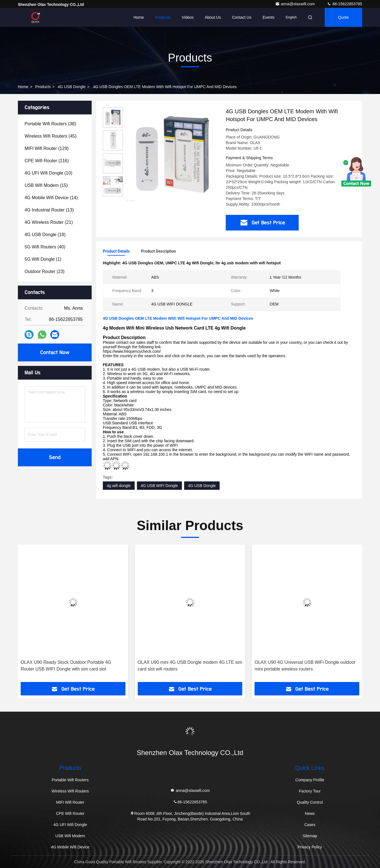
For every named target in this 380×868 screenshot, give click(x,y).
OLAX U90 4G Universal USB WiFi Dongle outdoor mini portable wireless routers (305, 666)
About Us (213, 17)
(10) (48, 173)
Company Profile (310, 780)
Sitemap (310, 836)
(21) (49, 222)
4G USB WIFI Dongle (159, 486)
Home (139, 17)
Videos (188, 17)
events (269, 17)
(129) (47, 148)
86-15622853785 (345, 4)
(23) (45, 271)
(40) (45, 247)
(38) (50, 124)
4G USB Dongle (72, 87)
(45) (51, 136)
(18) (45, 235)
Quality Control (310, 802)
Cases (310, 825)
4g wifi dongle (119, 486)
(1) (43, 259)
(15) (46, 185)
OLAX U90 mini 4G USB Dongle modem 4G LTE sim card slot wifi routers (190, 666)
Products (163, 17)
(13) (49, 210)
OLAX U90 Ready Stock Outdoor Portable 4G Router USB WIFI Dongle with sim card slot (66, 666)
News (310, 813)
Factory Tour (310, 791)
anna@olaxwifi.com (296, 4)
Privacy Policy (310, 847)
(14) (51, 198)
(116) (47, 161)
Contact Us (242, 17)
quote (343, 17)
